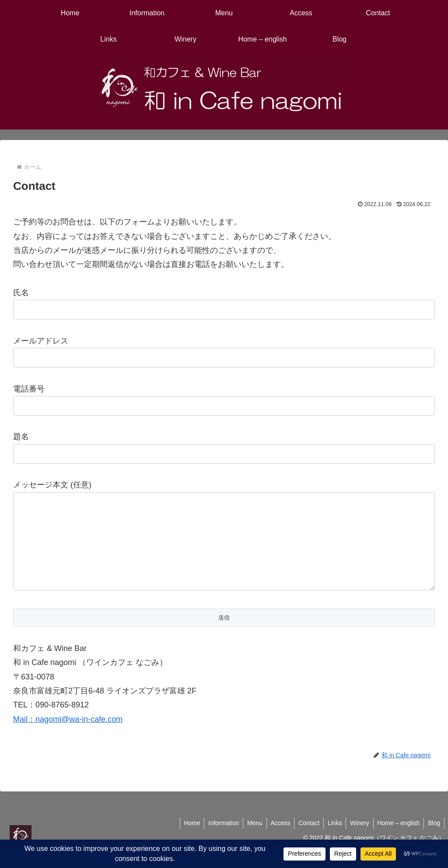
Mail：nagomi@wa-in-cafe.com (68, 737)
